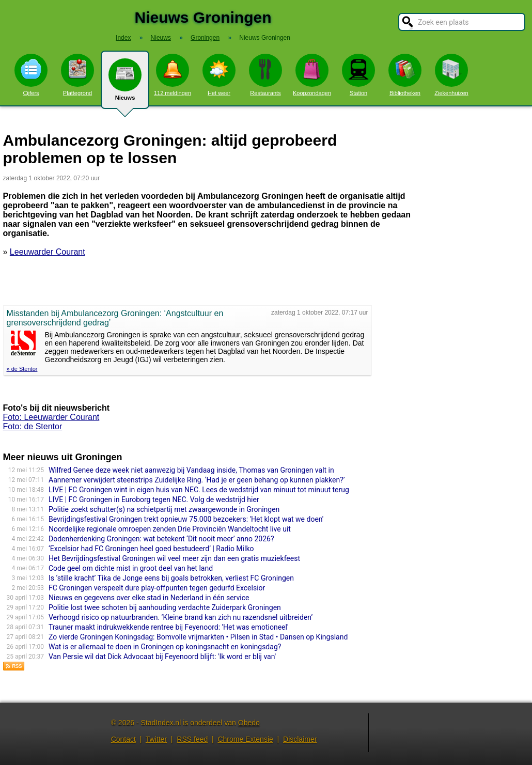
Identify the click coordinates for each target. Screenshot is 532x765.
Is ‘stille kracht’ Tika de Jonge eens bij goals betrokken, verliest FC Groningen (171, 578)
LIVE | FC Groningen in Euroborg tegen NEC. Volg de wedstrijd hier (154, 499)
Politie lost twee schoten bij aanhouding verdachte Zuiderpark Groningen (165, 607)
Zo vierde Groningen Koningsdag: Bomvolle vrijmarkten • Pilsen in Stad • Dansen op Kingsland (198, 637)
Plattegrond (77, 75)
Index (123, 38)
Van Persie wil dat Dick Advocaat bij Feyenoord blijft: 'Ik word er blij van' (162, 657)
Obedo (249, 723)
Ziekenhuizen (451, 75)
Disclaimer (300, 739)
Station (358, 75)
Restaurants (265, 75)
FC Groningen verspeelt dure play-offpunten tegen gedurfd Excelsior (157, 588)
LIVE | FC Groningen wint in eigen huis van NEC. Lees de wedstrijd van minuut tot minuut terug (199, 490)
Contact (123, 739)
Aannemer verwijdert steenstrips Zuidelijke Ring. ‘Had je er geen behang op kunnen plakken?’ (197, 480)
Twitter (156, 739)
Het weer (219, 75)
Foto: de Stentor (33, 426)
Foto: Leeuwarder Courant (51, 417)
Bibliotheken (405, 75)
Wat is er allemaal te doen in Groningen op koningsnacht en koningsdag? (165, 647)
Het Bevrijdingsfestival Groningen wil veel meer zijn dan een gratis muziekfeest (174, 558)
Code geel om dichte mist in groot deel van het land (131, 568)
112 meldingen (173, 75)
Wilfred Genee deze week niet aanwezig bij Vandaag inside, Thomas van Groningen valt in (191, 470)
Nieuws (125, 84)
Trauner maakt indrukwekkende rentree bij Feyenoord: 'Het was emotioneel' (168, 627)
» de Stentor (22, 369)
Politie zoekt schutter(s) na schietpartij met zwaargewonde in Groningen (164, 509)
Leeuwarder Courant (48, 252)
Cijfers (31, 75)
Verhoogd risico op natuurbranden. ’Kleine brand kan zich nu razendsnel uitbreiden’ (181, 617)
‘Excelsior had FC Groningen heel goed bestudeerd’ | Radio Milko (151, 549)
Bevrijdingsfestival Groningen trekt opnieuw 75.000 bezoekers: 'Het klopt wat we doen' (186, 519)
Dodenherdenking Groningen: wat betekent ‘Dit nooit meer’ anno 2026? (161, 539)
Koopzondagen (312, 75)
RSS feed (192, 739)
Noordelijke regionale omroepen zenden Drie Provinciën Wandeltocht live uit (170, 529)
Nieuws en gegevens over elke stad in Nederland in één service (149, 598)
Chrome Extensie (245, 739)
